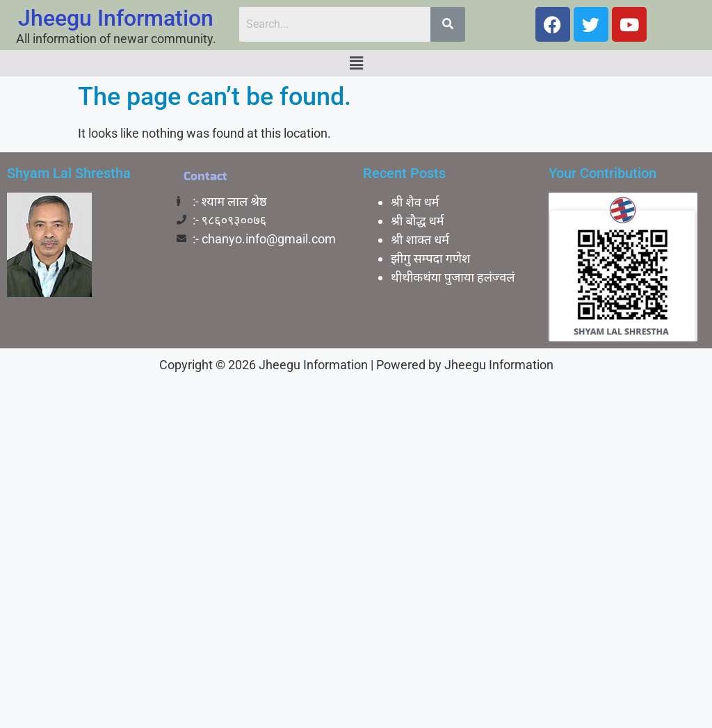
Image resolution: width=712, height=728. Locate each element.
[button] (356, 63)
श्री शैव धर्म (415, 202)
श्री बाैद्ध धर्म (418, 221)
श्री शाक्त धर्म (420, 240)
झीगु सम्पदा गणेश (430, 258)
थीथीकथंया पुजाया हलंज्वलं (453, 277)
